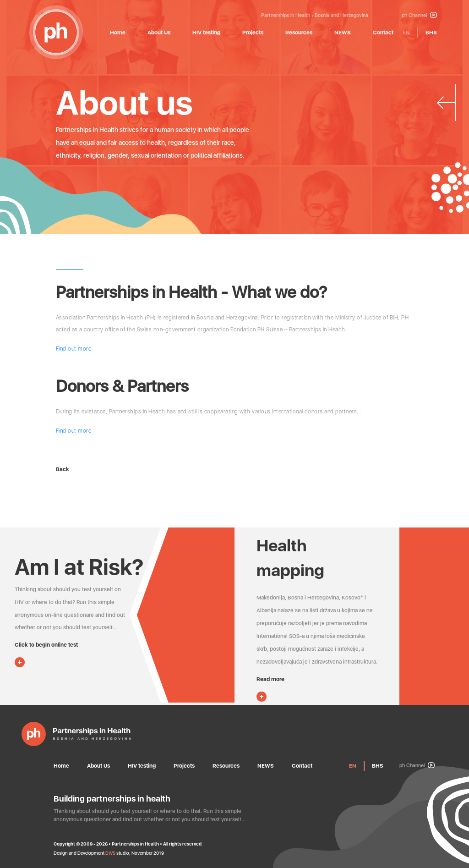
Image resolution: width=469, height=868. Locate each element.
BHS (431, 33)
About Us (159, 33)
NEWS (343, 33)
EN (406, 33)
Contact (383, 33)
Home (118, 33)
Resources (299, 33)
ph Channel (419, 15)
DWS (110, 853)
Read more (270, 679)
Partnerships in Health (286, 15)
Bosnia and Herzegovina (341, 15)
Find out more (74, 349)
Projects (253, 33)
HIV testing (206, 33)
